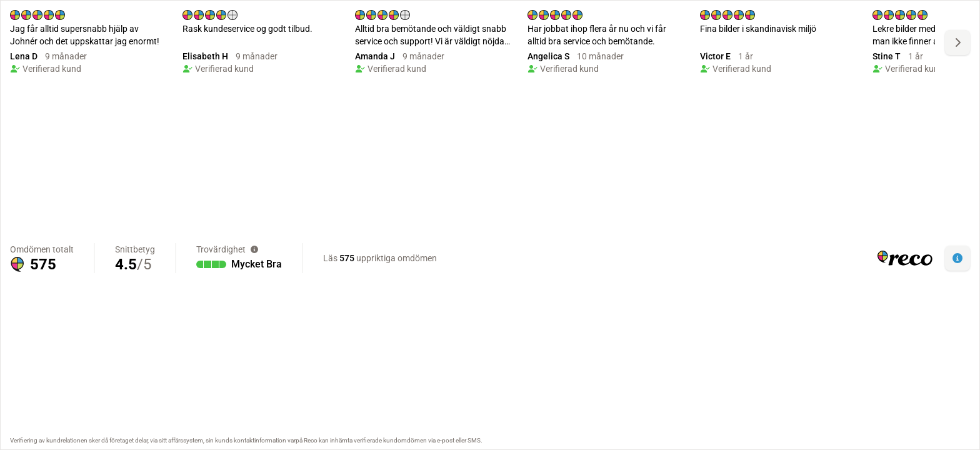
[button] (957, 258)
